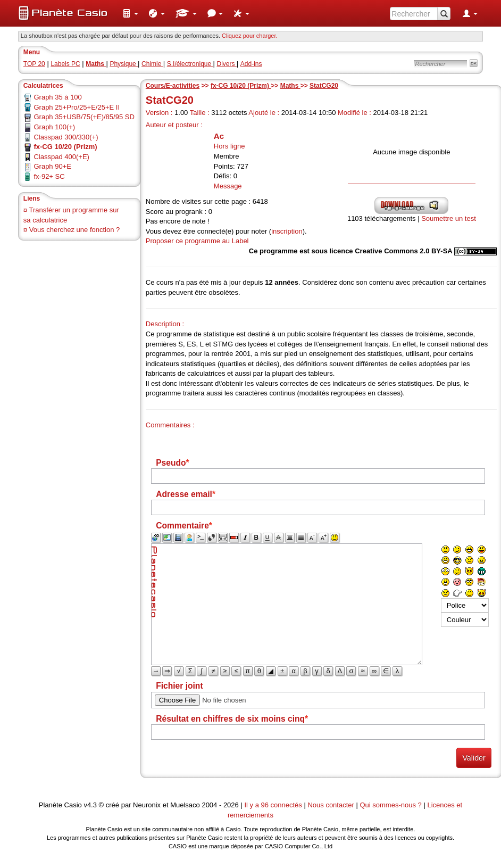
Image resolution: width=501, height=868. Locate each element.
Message (228, 186)
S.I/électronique (190, 64)
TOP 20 (34, 64)
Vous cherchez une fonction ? (75, 230)
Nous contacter (331, 805)
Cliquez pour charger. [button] (250, 36)
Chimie (152, 64)
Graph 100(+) (54, 127)
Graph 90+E (52, 166)
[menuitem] (130, 13)
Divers (226, 64)
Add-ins (251, 64)
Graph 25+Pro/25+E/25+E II (77, 107)
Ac (219, 136)
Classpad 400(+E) (61, 157)
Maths (290, 86)
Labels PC (65, 64)
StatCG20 (324, 86)
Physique (124, 64)
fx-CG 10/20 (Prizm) (241, 86)
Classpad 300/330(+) (66, 137)
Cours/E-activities (173, 86)
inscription (287, 231)
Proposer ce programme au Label (197, 241)
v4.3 (90, 805)
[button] (130, 13)
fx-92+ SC (49, 176)
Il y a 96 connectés (274, 805)
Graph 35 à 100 (57, 97)
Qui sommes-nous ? (390, 805)
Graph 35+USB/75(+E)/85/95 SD (84, 117)
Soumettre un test (449, 218)
